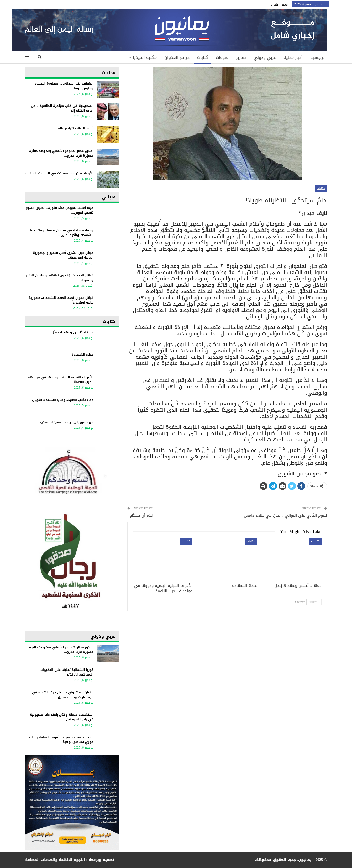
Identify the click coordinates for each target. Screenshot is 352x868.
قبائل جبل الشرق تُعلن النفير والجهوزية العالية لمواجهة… (63, 255)
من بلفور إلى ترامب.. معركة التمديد (66, 422)
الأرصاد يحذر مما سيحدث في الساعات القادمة (59, 173)
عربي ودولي (265, 57)
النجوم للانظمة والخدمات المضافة (55, 860)
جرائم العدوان (177, 57)
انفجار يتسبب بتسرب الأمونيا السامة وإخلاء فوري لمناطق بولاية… (61, 740)
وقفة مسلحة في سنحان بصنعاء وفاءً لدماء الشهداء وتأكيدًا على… (61, 233)
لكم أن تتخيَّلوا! (140, 515)
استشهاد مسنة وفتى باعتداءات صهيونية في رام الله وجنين (62, 717)
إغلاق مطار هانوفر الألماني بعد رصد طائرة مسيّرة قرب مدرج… (61, 153)
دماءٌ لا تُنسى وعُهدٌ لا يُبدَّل (73, 332)
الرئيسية (318, 57)
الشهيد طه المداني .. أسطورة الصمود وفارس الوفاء (64, 86)
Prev (314, 602)
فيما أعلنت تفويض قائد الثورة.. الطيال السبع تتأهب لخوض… (60, 210)
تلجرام (274, 5)
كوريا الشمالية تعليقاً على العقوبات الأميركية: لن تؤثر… (67, 672)
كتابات (203, 57)
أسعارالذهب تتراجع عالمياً (74, 128)
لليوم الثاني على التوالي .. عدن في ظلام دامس (285, 515)
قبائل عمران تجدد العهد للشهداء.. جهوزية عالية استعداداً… (61, 300)
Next (300, 602)
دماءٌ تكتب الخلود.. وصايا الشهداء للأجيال (63, 400)
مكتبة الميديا (145, 57)
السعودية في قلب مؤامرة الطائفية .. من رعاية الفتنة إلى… (62, 108)
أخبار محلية (293, 57)
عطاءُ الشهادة (83, 355)
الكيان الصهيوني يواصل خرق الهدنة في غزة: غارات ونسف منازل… (63, 695)
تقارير (241, 57)
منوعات (222, 57)
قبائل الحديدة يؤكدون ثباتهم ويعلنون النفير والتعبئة (60, 278)
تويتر (285, 5)
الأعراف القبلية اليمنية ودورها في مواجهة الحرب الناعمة (61, 380)
